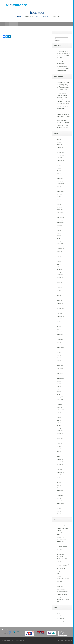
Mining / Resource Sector (63, 571)
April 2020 (59, 329)
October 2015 (60, 470)
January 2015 (60, 493)
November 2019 (60, 342)
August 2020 (60, 319)
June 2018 (59, 386)
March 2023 (59, 238)
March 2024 (59, 207)
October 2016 (60, 438)
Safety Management (61, 589)
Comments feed (60, 618)
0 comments (55, 17)
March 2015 (59, 488)
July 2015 (59, 477)
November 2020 (60, 311)
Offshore (59, 576)
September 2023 (61, 223)
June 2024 (59, 199)
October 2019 (60, 345)
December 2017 (60, 402)
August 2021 (60, 288)
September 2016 (61, 441)
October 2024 (60, 189)
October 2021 (60, 282)
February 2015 (60, 490)
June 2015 (59, 480)
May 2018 (59, 389)
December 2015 (60, 464)
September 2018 (61, 379)
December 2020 (60, 308)
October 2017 (60, 407)
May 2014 (59, 514)
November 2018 (60, 373)
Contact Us (69, 5)
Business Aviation (61, 537)
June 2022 (59, 262)
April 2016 (59, 454)
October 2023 (60, 220)
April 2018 (59, 392)
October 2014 (60, 501)
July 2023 (59, 228)
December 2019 (60, 340)
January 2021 (60, 306)
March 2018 (59, 394)
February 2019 (60, 366)
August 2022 (60, 256)
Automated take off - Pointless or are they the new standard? (62, 113)
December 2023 (60, 215)
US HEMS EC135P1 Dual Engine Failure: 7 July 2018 (62, 97)
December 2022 (60, 246)
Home (33, 5)
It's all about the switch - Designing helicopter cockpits (62, 94)
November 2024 (60, 186)
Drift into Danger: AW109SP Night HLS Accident (63, 116)
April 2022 (59, 267)
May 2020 (59, 327)
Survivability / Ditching (62, 594)
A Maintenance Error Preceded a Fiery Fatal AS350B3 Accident (62, 62)
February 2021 (60, 303)
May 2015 (59, 483)
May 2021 (59, 295)
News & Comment (60, 5)
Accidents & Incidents (62, 526)
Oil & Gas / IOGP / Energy (63, 579)
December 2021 (60, 277)
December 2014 (60, 496)
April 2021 (59, 298)
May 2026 (59, 139)
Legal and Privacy (15, 640)
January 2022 (60, 275)
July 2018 (59, 384)
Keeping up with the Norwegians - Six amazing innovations (63, 122)
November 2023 (60, 217)
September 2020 (61, 316)
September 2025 (61, 160)
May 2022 (59, 264)
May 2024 (59, 202)
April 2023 (59, 236)
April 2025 (59, 173)
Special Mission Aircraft (62, 592)
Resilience (59, 584)
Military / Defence (61, 568)
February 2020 (60, 334)
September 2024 (61, 191)
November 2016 (60, 436)
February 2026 (60, 147)
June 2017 (59, 418)
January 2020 (60, 337)
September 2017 (61, 410)
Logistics (59, 561)
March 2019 (59, 363)
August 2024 (60, 194)
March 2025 (59, 176)
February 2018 (60, 397)
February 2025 (60, 178)
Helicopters (59, 552)
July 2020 (59, 321)
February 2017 (60, 428)
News (58, 573)
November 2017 (60, 405)
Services (45, 5)
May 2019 (59, 358)
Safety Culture (60, 586)
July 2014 (59, 509)
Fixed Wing (59, 549)
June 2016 (59, 449)
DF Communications (67, 640)
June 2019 (59, 355)
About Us (39, 5)
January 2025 (60, 181)
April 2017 (59, 423)
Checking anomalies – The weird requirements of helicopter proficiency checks (63, 84)
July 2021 (59, 290)
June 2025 (59, 168)
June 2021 (59, 293)
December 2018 (60, 371)
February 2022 (60, 272)
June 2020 (59, 324)
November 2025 (60, 155)
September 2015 (61, 472)
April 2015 (59, 485)
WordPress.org (60, 621)
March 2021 (59, 301)
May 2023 (59, 233)
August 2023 (60, 225)
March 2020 (59, 332)
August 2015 (60, 475)
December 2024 (60, 184)
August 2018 (60, 381)
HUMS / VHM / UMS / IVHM (63, 559)
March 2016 (59, 457)
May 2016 (59, 451)
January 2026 (60, 150)
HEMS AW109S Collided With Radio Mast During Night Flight (63, 126)
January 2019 (60, 368)
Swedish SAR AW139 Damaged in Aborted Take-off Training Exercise (63, 107)
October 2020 (60, 314)
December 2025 (60, 152)
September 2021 (61, 285)
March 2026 (59, 145)
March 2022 (59, 269)
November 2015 (60, 467)
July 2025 (59, 165)
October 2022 (60, 251)
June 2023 (59, 230)
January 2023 (60, 243)
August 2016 (60, 444)
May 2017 (59, 420)
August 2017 (60, 412)
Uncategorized (60, 597)
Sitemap (22, 640)
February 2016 (60, 459)
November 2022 (60, 249)
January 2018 (60, 399)
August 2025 (60, 163)
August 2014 (60, 506)
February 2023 (60, 241)
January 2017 (60, 431)
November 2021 (60, 280)
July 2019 (59, 353)
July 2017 (59, 415)
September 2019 (61, 347)
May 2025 (59, 171)
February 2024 (60, 210)
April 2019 (59, 360)
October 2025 (60, 158)
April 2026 (59, 142)
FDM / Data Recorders (62, 547)
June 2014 (59, 511)
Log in (58, 613)
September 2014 (61, 503)
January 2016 (60, 462)
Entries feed (59, 616)
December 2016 (60, 433)
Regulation (59, 581)
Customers (52, 5)
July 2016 (59, 446)
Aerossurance (28, 17)
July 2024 (59, 197)
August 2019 (60, 350)
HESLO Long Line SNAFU (63, 66)
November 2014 (60, 498)
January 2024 (60, 212)
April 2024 (59, 204)
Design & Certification (62, 544)
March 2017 (59, 425)
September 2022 (61, 254)
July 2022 (59, 259)
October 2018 (60, 376)
